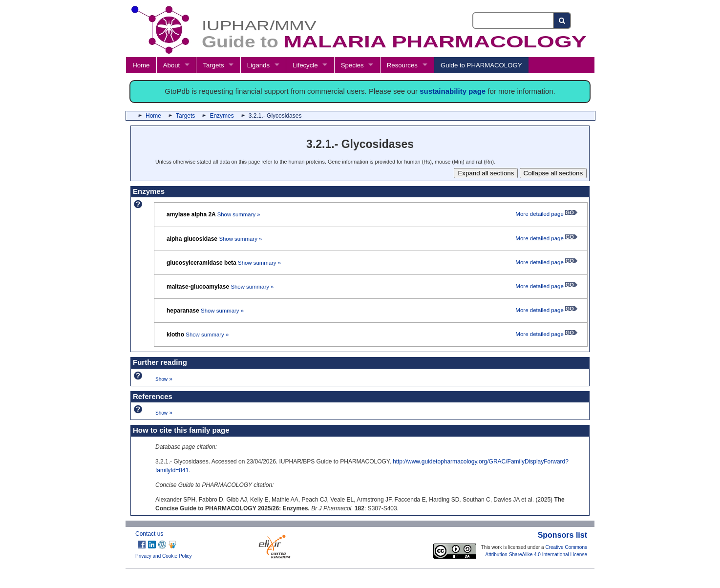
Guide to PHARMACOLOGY (481, 65)
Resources (402, 65)
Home (141, 65)
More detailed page (546, 214)
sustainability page (453, 91)
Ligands (258, 65)
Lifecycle (305, 65)
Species (352, 65)
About (171, 65)
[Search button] (562, 21)
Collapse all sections (553, 173)
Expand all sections (486, 173)
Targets (213, 65)
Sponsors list (562, 535)
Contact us (149, 534)
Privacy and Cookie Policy (164, 556)
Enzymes (222, 116)
